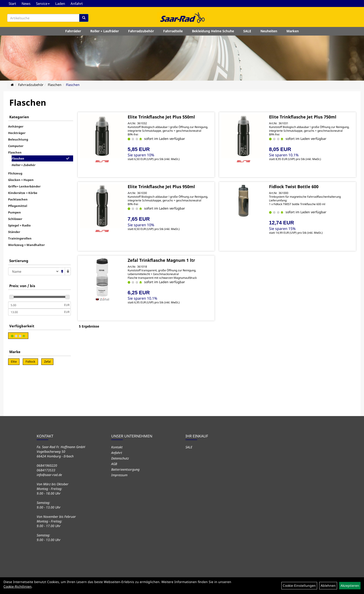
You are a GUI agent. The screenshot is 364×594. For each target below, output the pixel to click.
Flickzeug (15, 173)
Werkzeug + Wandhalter (26, 245)
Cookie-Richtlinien (18, 586)
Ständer (14, 232)
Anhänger (16, 126)
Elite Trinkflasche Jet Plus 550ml (161, 117)
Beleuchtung (18, 139)
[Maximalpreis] (36, 312)
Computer (16, 146)
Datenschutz (120, 458)
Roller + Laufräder (105, 31)
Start (12, 3)
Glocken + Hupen (21, 180)
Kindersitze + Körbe (23, 193)
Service (43, 3)
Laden (60, 3)
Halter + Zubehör (23, 165)
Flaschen (55, 85)
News (26, 3)
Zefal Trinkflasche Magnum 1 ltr (161, 260)
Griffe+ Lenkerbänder (24, 186)
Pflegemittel (18, 206)
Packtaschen (18, 199)
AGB (114, 464)
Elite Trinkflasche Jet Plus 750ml (303, 117)
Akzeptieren (350, 586)
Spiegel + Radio (19, 225)
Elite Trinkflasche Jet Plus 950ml (161, 187)
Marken (293, 31)
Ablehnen (328, 586)
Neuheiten (269, 31)
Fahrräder (73, 31)
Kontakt (117, 447)
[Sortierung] (34, 271)
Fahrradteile (173, 31)
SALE (247, 31)
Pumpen (15, 212)
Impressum (119, 475)
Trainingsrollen (20, 238)
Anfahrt (77, 3)
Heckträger (17, 133)
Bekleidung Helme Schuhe (213, 31)
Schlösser (15, 219)
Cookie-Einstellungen (299, 586)
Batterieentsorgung (125, 469)
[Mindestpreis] (36, 305)
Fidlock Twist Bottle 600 (294, 187)
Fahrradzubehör (141, 31)
